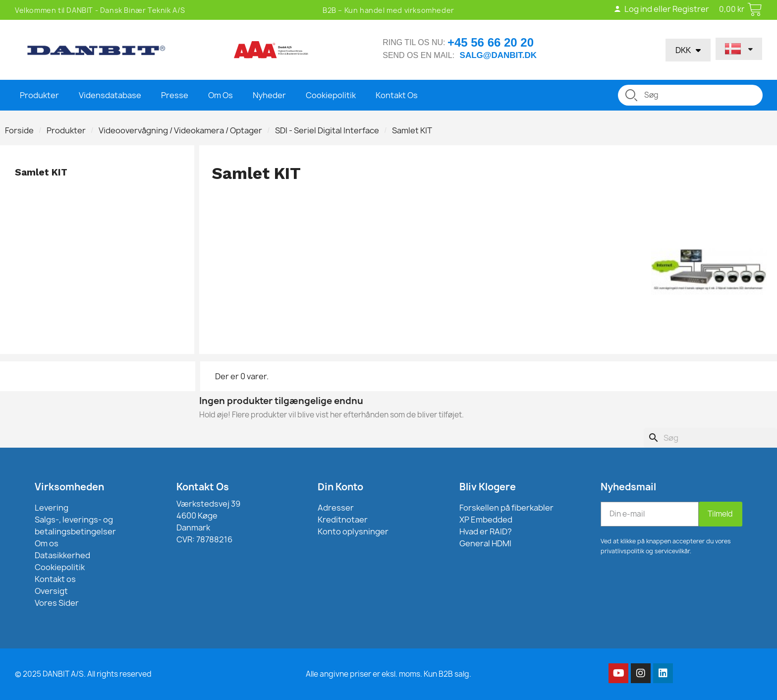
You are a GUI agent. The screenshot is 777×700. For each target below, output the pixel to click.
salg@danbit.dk (498, 55)
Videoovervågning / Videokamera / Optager (180, 130)
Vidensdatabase (110, 95)
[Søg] (710, 438)
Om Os (221, 95)
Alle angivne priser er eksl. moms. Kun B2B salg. (388, 674)
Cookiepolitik (331, 95)
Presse (175, 95)
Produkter (39, 95)
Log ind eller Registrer (661, 9)
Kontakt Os (397, 95)
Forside (19, 130)
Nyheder (269, 95)
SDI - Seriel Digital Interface (327, 130)
